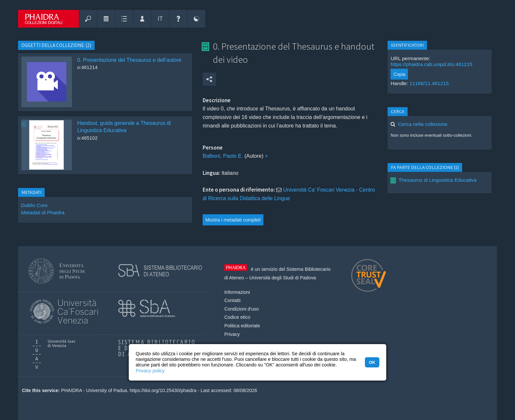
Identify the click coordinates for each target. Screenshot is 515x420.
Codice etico (237, 317)
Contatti (233, 300)
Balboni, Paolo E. (223, 156)
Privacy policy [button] (150, 371)
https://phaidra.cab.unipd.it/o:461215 (431, 64)
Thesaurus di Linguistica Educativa (437, 180)
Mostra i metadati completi (233, 220)
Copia (399, 74)
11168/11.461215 (429, 83)
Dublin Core (34, 205)
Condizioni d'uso (242, 309)
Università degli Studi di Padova (283, 278)
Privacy (232, 334)
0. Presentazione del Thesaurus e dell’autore (129, 60)
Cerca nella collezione (423, 124)
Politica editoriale (242, 326)
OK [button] (372, 362)
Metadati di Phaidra (43, 212)
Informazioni (237, 292)
